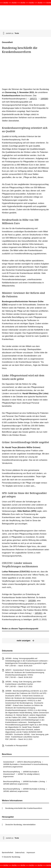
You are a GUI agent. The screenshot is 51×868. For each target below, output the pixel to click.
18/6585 (25, 772)
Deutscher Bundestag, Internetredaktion (20, 825)
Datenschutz (20, 853)
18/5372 (32, 99)
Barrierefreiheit (8, 853)
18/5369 (30, 601)
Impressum (31, 853)
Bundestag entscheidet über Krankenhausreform (24, 808)
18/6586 (43, 99)
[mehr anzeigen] (25, 641)
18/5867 (20, 774)
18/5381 (37, 613)
